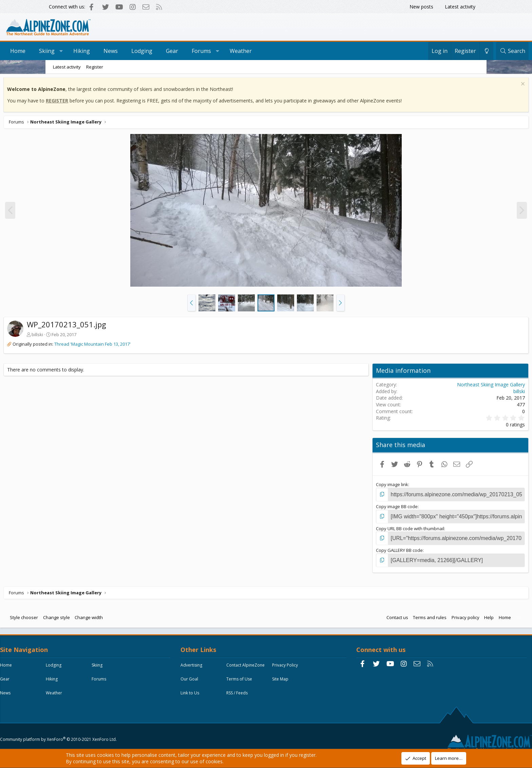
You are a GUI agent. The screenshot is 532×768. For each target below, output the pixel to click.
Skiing (92, 51)
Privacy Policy (211, 677)
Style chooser (71, 614)
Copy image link (373, 486)
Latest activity (460, 7)
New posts (421, 7)
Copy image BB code (378, 507)
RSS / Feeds (254, 705)
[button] (192, 305)
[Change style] (441, 51)
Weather (286, 51)
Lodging (187, 51)
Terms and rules (383, 614)
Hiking (127, 51)
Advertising (209, 663)
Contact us (350, 614)
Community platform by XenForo (105, 733)
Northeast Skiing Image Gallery (444, 386)
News (156, 51)
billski (84, 336)
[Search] (467, 51)
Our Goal (252, 677)
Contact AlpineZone (263, 663)
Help (442, 614)
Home (63, 51)
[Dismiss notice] (475, 86)
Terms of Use (211, 691)
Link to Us (207, 705)
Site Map (252, 691)
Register (95, 67)
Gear (217, 51)
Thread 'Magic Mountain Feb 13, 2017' (140, 346)
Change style (104, 614)
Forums (247, 51)
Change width (136, 614)
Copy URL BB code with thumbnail (391, 527)
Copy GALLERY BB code (380, 548)
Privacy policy (418, 614)
